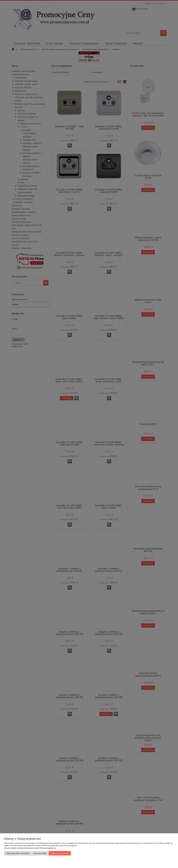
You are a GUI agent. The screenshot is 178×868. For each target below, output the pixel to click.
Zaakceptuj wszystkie (60, 853)
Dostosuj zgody (40, 853)
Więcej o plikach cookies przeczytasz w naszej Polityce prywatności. (30, 848)
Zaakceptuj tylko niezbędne (18, 853)
